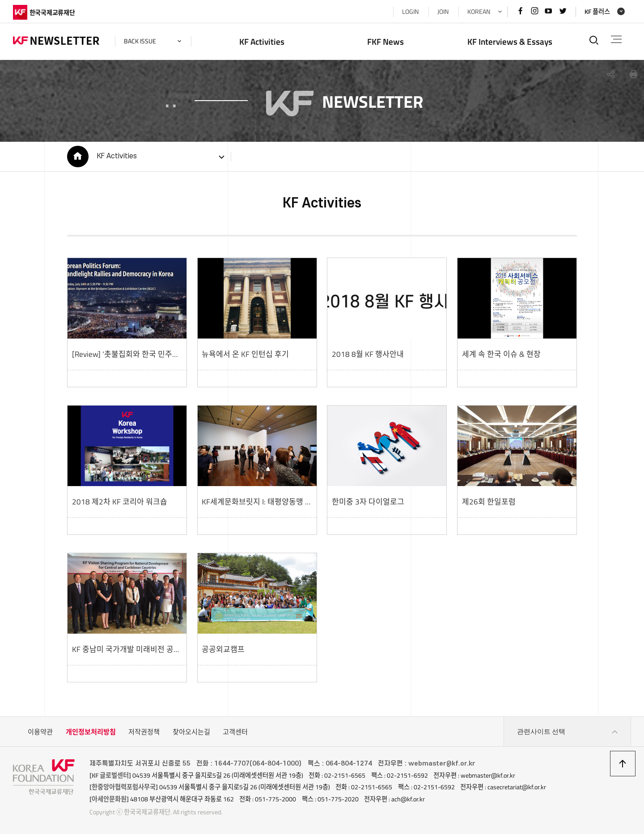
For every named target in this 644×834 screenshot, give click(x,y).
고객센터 (235, 732)
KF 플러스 (597, 12)
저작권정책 (144, 732)
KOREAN (479, 12)
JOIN (443, 12)
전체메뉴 (616, 39)
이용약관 (40, 732)
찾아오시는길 (191, 732)
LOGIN (410, 12)
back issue (140, 41)
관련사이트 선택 (568, 732)
